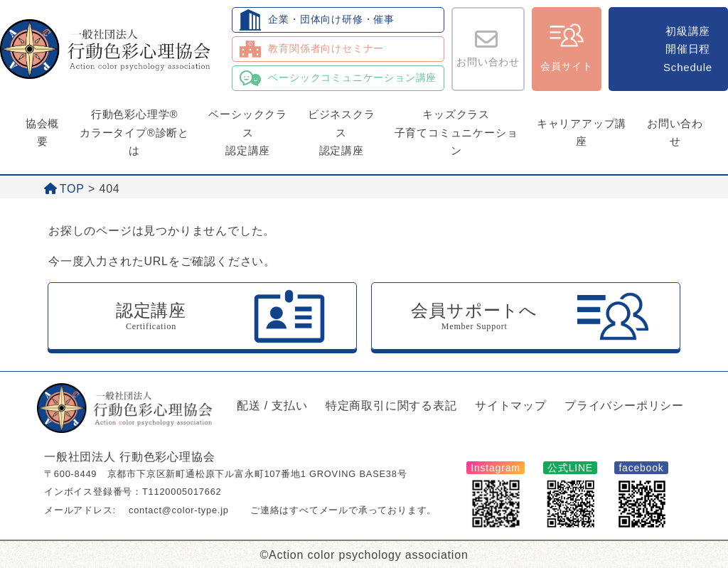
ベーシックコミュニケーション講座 (352, 77)
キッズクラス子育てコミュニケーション (456, 132)
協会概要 (42, 133)
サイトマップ (511, 406)
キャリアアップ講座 (582, 133)
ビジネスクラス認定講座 (342, 132)
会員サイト (567, 66)
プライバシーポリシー (624, 406)
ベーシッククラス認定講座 (248, 132)
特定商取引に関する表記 (391, 406)
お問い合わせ (488, 62)
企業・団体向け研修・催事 (331, 19)
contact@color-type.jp (179, 510)
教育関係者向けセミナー (326, 48)
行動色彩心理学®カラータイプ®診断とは (134, 132)
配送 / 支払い (272, 406)
